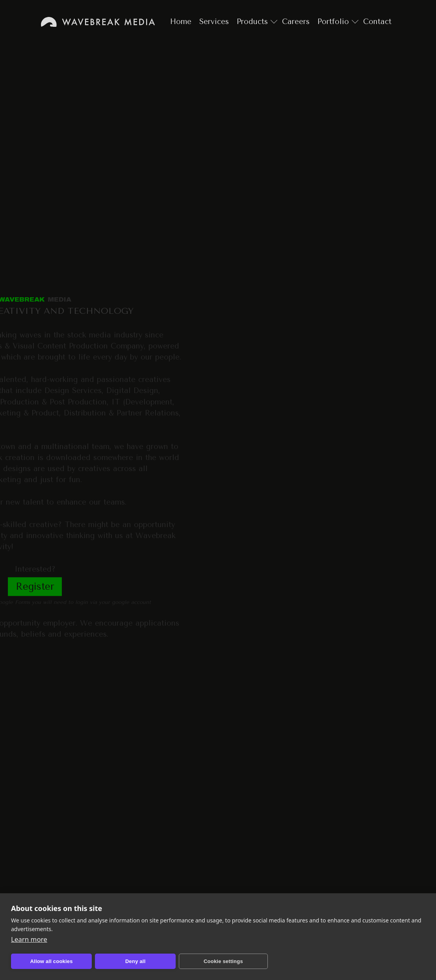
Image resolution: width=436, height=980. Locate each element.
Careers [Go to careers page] (296, 22)
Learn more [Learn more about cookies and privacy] (29, 939)
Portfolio (333, 22)
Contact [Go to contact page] (377, 22)
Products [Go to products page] (252, 22)
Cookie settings (223, 961)
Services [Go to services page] (214, 22)
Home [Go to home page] (98, 22)
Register (35, 587)
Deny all (135, 961)
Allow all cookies (52, 961)
